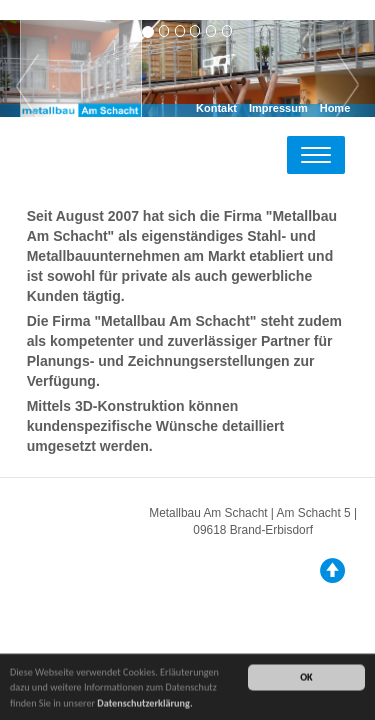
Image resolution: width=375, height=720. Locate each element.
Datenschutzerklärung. (144, 703)
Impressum (278, 108)
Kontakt (216, 108)
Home (335, 108)
